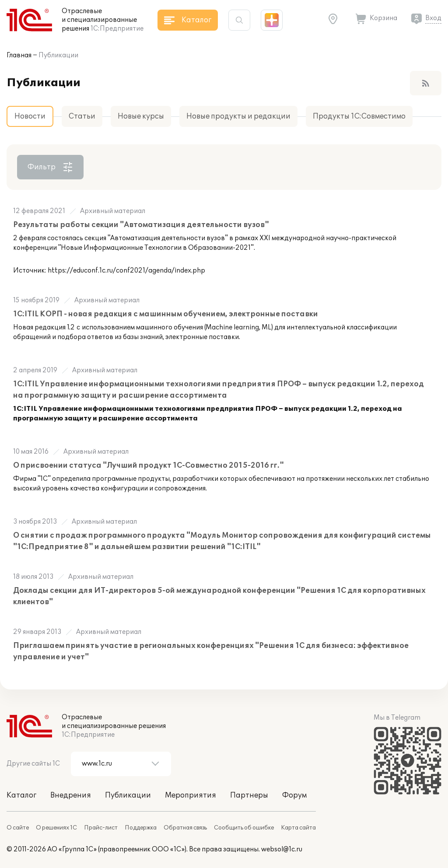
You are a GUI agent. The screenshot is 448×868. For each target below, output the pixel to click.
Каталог (21, 795)
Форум (294, 795)
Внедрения (71, 795)
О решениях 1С (56, 828)
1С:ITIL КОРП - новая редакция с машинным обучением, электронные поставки (166, 314)
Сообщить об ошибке (244, 828)
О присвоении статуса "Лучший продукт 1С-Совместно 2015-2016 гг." (149, 465)
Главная (19, 55)
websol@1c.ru (282, 849)
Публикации (58, 55)
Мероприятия (191, 795)
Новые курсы (141, 116)
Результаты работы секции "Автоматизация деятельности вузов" (141, 225)
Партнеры (249, 795)
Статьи (82, 116)
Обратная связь (185, 828)
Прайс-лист (101, 828)
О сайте (18, 828)
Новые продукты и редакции (238, 116)
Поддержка (141, 828)
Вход (433, 18)
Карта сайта (298, 828)
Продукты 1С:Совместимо (359, 116)
